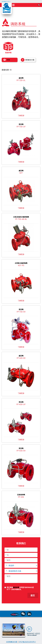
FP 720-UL (21, 80)
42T (21, 173)
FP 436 (21, 497)
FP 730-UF (21, 127)
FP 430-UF (21, 404)
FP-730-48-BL (21, 219)
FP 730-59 (21, 312)
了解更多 (21, 162)
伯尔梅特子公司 (6, 1)
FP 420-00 (21, 358)
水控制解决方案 (12, 642)
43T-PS (21, 265)
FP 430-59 (21, 451)
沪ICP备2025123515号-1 (27, 642)
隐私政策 (16, 587)
